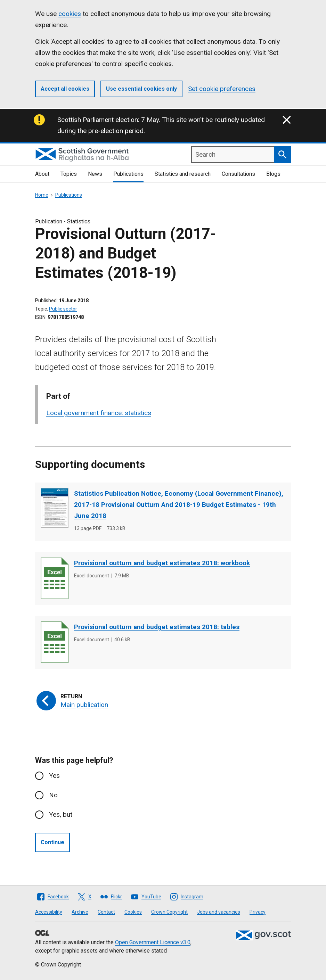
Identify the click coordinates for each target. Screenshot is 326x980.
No (53, 795)
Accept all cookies (65, 89)
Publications (128, 174)
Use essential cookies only (141, 89)
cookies (70, 14)
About (42, 174)
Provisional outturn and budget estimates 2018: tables (157, 627)
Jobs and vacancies (219, 912)
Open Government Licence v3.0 (153, 942)
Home (42, 195)
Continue (52, 842)
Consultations (238, 174)
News (95, 174)
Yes (54, 776)
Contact (106, 912)
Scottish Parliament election (98, 120)
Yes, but (61, 814)
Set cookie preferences (222, 89)
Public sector (63, 309)
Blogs (273, 174)
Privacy (258, 912)
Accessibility (49, 912)
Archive (80, 912)
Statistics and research (183, 174)
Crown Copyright (169, 912)
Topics (69, 174)
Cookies (133, 912)
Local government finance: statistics (99, 413)
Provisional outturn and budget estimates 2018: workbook (162, 563)
